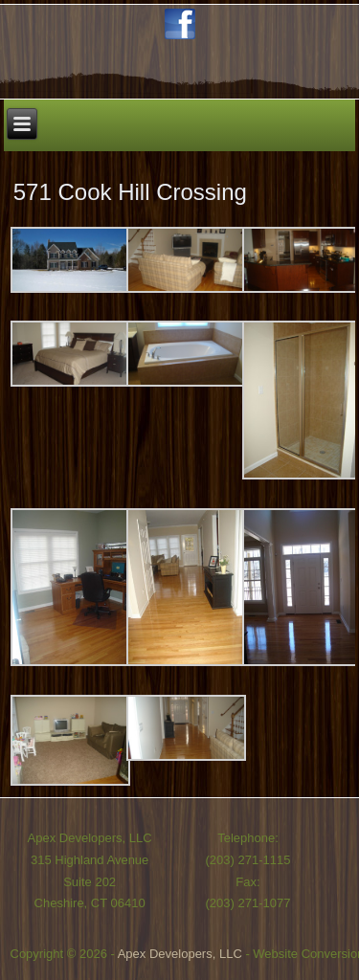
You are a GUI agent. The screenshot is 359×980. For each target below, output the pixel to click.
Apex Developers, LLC (180, 954)
